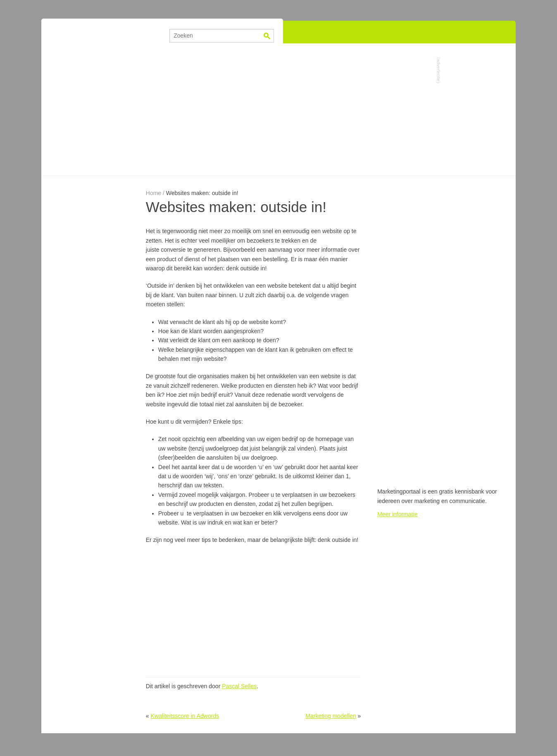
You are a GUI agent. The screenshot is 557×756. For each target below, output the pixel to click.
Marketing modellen (331, 716)
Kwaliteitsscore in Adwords (185, 716)
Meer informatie (397, 514)
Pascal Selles (239, 686)
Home (154, 193)
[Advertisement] (278, 110)
